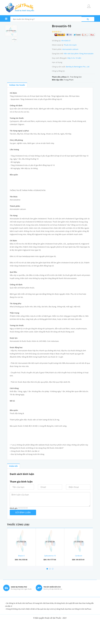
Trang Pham (69, 80)
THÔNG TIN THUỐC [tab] (17, 85)
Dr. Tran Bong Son (74, 77)
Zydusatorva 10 (50, 556)
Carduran (79, 556)
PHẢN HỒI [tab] (13, 466)
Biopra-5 (21, 556)
